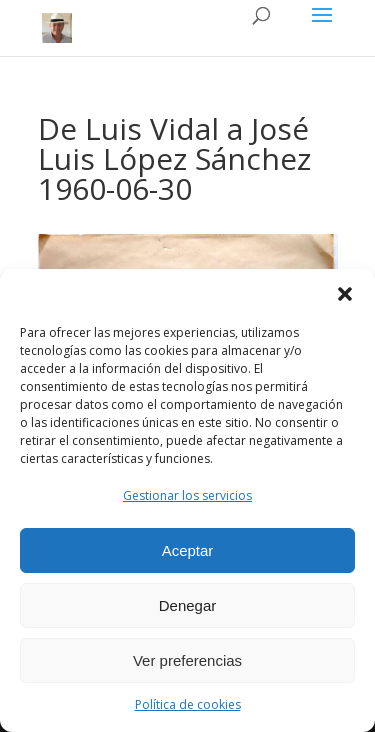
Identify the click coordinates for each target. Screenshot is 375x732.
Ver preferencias (187, 660)
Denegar (188, 605)
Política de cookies (188, 704)
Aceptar (188, 550)
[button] (345, 294)
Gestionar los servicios (187, 495)
